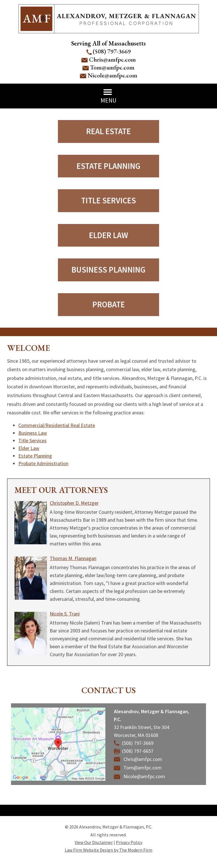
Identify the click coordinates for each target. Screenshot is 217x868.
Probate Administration (43, 463)
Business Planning (108, 270)
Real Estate (108, 131)
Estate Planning (108, 166)
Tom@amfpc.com (112, 67)
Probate (109, 304)
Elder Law (108, 235)
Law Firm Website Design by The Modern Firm (108, 850)
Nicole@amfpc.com (112, 75)
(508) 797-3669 (112, 51)
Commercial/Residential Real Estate (57, 425)
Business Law (33, 433)
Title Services (108, 200)
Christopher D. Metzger (74, 503)
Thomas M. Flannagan (73, 558)
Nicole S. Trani (65, 614)
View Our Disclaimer (94, 842)
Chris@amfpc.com (112, 59)
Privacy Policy (129, 842)
